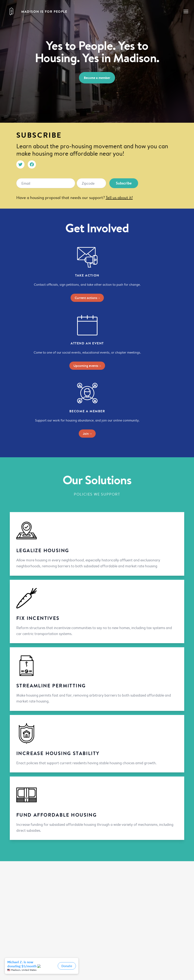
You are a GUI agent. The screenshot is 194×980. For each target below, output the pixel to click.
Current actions (87, 298)
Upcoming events (87, 366)
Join (87, 434)
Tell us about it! (119, 197)
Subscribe (124, 183)
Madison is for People (44, 11)
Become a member (97, 78)
